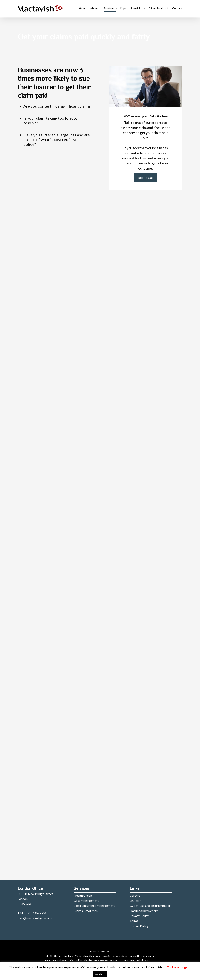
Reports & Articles (132, 9)
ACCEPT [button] (100, 974)
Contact (177, 9)
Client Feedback (158, 9)
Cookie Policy (139, 926)
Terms (134, 921)
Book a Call (146, 177)
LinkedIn (135, 900)
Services (110, 9)
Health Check (83, 895)
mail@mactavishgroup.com (36, 918)
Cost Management (86, 900)
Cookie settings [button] (177, 967)
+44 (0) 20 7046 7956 (32, 913)
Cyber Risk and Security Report (151, 906)
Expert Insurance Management (94, 906)
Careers (135, 895)
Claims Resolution (86, 911)
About (95, 9)
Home (83, 9)
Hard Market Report (144, 911)
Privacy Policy (139, 916)
